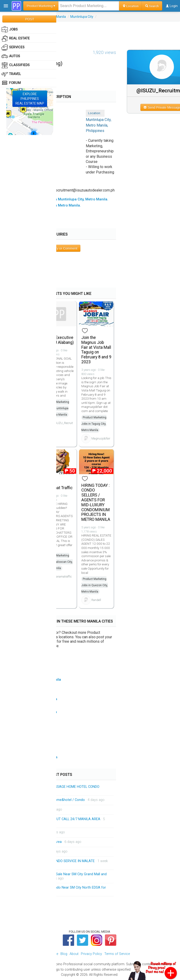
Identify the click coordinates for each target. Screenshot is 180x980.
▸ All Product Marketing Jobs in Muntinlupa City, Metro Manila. (56, 199)
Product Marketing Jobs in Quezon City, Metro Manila (95, 585)
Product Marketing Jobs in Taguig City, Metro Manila (94, 424)
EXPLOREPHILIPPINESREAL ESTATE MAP (30, 99)
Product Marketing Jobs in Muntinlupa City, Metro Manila (57, 408)
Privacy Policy (91, 954)
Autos (11, 56)
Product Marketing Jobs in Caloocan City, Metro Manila (58, 562)
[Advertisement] (90, 32)
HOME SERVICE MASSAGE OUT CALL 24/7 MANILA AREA (57, 819)
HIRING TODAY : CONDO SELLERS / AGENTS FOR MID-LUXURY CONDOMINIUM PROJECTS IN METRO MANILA (96, 503)
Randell (96, 600)
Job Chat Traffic (58, 488)
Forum (11, 83)
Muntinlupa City (82, 17)
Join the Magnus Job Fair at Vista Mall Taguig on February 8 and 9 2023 (96, 350)
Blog (64, 954)
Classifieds (16, 65)
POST (30, 19)
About (74, 954)
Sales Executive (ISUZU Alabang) (59, 340)
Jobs (10, 30)
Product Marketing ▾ (41, 6)
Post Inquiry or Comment (59, 248)
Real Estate (16, 38)
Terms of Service (117, 954)
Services (13, 47)
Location (130, 6)
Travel (11, 74)
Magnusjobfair (101, 438)
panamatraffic (63, 576)
